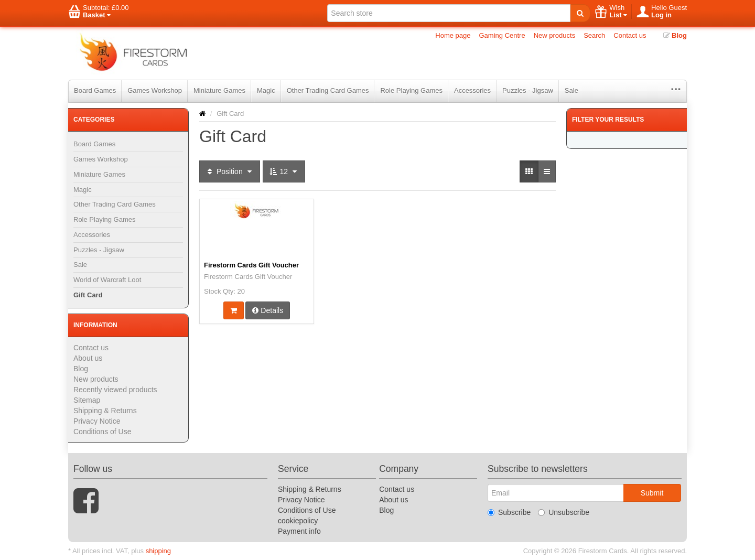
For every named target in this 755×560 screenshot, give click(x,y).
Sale (571, 90)
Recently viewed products (115, 390)
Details (268, 310)
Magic (266, 90)
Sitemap (87, 400)
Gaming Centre (502, 35)
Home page (453, 35)
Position (230, 171)
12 (284, 171)
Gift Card (88, 295)
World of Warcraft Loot (107, 280)
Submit (652, 493)
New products (554, 35)
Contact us (630, 35)
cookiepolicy (298, 521)
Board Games (95, 90)
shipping (158, 551)
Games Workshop (155, 90)
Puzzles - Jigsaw (528, 90)
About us (88, 358)
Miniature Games (219, 90)
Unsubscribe (564, 512)
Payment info (299, 531)
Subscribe (509, 512)
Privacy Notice (97, 421)
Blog (675, 35)
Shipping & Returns (105, 411)
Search (594, 35)
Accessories (472, 90)
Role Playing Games (411, 90)
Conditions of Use (103, 432)
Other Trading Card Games (328, 90)
